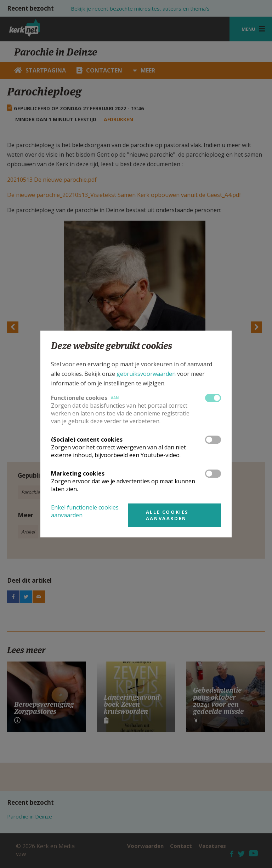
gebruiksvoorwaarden (146, 374)
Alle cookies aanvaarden (167, 515)
